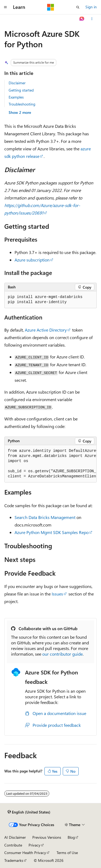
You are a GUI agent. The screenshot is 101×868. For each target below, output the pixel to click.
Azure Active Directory (46, 330)
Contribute (13, 845)
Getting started (21, 90)
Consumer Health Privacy (25, 853)
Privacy (34, 845)
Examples (16, 97)
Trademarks (14, 860)
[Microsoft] (51, 7)
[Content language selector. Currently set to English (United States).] (29, 812)
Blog (71, 837)
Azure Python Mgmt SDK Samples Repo (52, 532)
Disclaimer (17, 83)
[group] (50, 464)
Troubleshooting (22, 104)
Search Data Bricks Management (45, 517)
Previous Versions (47, 837)
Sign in (91, 7)
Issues (57, 594)
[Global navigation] (5, 7)
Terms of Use (67, 853)
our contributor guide (62, 654)
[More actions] (92, 19)
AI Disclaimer (15, 837)
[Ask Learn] (82, 19)
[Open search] (78, 7)
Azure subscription (32, 260)
